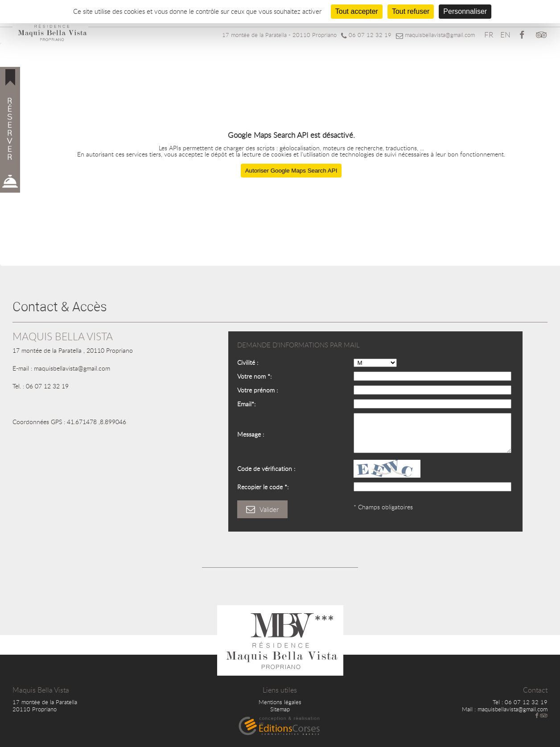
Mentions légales (280, 702)
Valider (262, 509)
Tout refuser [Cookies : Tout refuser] (411, 11)
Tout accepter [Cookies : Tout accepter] (357, 11)
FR (489, 35)
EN (505, 35)
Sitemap (280, 709)
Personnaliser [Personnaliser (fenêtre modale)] (465, 11)
